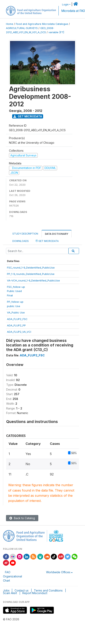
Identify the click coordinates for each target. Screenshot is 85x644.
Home (10, 24)
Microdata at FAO (73, 11)
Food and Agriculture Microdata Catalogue (42, 24)
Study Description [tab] (25, 234)
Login (65, 4)
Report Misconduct (35, 593)
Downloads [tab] (21, 241)
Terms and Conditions (48, 590)
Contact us (22, 590)
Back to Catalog (22, 518)
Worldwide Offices (58, 572)
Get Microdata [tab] (47, 241)
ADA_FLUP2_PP (16, 325)
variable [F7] (56, 32)
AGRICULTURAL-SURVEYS (22, 28)
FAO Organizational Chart (12, 576)
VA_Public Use (16, 312)
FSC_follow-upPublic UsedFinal (16, 291)
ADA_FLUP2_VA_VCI (19, 332)
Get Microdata (28, 116)
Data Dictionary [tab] (57, 234)
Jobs (6, 590)
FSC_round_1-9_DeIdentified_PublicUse (31, 268)
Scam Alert (10, 593)
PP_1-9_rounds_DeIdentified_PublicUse (31, 274)
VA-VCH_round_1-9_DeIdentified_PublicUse (33, 280)
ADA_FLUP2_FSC (17, 319)
